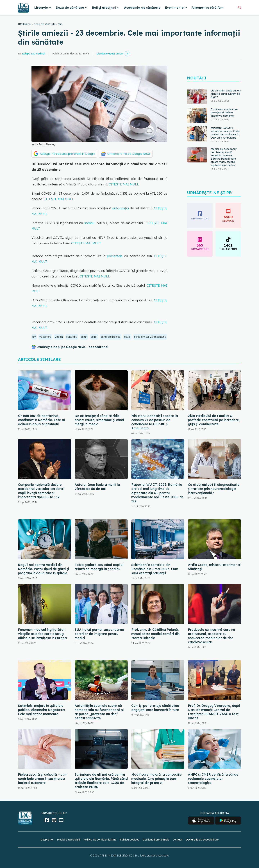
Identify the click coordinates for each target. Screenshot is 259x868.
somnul (89, 223)
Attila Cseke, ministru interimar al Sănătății (214, 567)
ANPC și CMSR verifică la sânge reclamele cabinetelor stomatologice (213, 779)
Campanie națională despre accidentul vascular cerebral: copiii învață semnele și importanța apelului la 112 (41, 491)
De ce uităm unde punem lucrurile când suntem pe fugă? (226, 94)
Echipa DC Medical (34, 54)
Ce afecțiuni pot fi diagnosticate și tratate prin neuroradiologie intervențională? (214, 489)
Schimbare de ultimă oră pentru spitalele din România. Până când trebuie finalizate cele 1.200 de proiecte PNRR (101, 781)
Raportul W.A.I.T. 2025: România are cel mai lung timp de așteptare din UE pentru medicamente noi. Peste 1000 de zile (157, 493)
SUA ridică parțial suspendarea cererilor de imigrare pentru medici (99, 634)
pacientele (115, 256)
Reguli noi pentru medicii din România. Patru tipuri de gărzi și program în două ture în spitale (43, 569)
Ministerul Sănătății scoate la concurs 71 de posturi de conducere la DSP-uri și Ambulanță (225, 133)
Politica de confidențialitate (100, 840)
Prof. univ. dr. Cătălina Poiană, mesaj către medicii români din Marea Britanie (155, 634)
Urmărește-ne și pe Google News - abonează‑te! (72, 347)
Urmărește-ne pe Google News (129, 154)
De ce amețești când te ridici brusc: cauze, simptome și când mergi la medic (99, 420)
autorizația (120, 208)
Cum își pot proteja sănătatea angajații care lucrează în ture (155, 708)
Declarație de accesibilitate (202, 840)
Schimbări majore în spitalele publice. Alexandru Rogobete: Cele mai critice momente (41, 710)
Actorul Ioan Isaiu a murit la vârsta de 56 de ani (97, 487)
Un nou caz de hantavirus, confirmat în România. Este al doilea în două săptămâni (41, 420)
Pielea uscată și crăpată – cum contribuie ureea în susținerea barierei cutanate (43, 779)
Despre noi (47, 840)
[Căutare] (239, 7)
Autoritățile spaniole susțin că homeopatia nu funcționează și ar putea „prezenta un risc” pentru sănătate (99, 712)
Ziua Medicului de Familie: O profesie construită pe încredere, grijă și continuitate (214, 420)
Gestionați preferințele (156, 840)
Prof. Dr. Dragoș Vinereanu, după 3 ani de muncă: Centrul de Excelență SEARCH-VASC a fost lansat (214, 712)
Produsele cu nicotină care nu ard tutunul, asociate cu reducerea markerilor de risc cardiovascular (212, 636)
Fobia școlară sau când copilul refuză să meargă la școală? (99, 567)
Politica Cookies (129, 840)
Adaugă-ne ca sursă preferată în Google (67, 154)
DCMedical (25, 24)
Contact (177, 840)
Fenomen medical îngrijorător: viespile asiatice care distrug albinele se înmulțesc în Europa (42, 634)
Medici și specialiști (68, 840)
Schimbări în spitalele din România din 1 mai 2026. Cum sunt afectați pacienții (155, 569)
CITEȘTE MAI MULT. (124, 184)
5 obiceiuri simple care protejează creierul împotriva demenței (224, 112)
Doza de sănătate (45, 24)
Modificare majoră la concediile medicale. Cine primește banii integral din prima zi (156, 779)
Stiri (60, 24)
